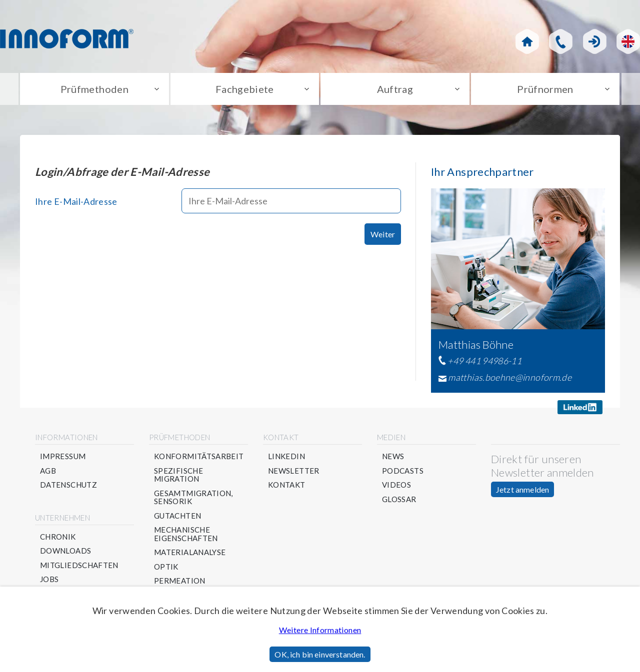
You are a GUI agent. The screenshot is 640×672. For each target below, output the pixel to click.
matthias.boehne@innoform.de (510, 377)
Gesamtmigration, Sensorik (193, 497)
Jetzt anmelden (522, 489)
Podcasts (403, 471)
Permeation (180, 581)
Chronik (58, 537)
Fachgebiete (245, 89)
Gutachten (177, 516)
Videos (396, 485)
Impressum (63, 456)
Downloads (65, 551)
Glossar (399, 499)
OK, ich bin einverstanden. (320, 654)
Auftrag (395, 89)
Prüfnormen (545, 89)
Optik (166, 567)
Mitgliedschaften (79, 565)
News (393, 456)
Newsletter (294, 471)
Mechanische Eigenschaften (186, 534)
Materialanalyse (190, 552)
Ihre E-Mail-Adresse (76, 201)
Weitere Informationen (320, 630)
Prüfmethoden (94, 89)
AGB (48, 471)
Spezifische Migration (178, 475)
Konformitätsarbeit (199, 456)
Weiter (383, 234)
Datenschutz (68, 485)
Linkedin (286, 456)
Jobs (49, 579)
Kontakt (287, 485)
